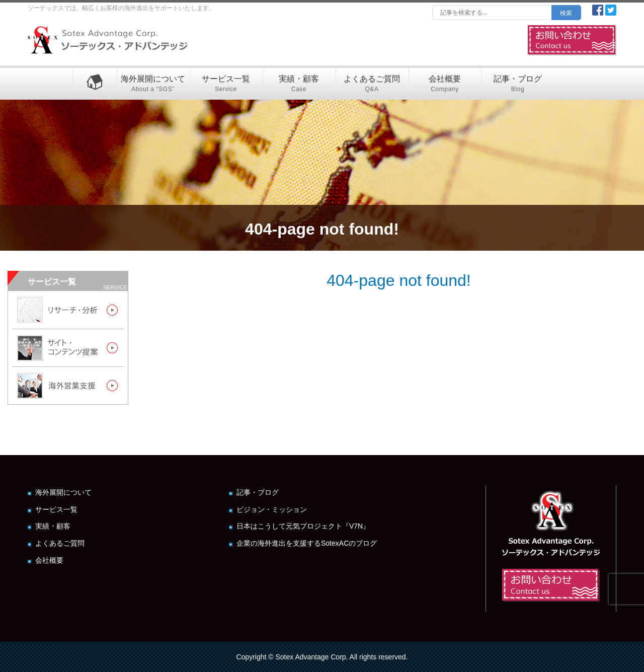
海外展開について (153, 84)
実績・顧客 (299, 84)
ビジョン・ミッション (272, 509)
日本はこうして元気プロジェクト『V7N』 (303, 526)
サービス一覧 (226, 84)
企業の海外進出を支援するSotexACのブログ (307, 543)
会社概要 (445, 84)
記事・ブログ (518, 84)
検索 (566, 13)
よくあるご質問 (372, 84)
